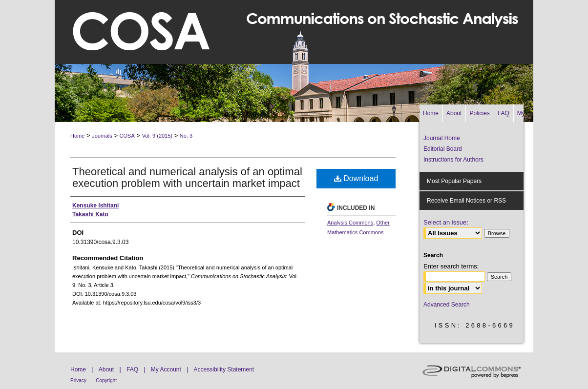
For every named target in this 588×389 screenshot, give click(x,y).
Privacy (78, 380)
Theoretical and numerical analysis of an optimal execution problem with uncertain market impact (187, 177)
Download (356, 178)
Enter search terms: (451, 266)
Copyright (106, 380)
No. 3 (186, 136)
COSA (127, 136)
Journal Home (442, 138)
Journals (102, 136)
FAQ (132, 369)
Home (77, 136)
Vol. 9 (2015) (157, 136)
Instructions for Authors (453, 160)
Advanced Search (447, 305)
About (106, 369)
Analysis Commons (350, 223)
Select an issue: (446, 222)
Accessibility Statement (224, 369)
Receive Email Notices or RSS (466, 201)
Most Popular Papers (454, 181)
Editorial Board (443, 149)
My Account (166, 369)
